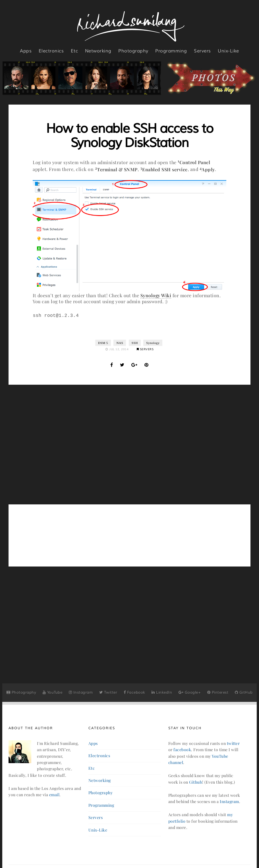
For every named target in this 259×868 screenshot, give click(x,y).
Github (196, 782)
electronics (51, 51)
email (54, 795)
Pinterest (218, 692)
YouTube (53, 692)
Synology (153, 343)
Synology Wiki (156, 295)
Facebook (134, 692)
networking (98, 51)
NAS (120, 343)
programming (171, 51)
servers (202, 51)
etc (74, 51)
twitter (233, 743)
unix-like (228, 51)
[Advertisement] (129, 445)
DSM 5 (103, 343)
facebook (182, 750)
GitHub (244, 692)
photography (133, 51)
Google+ (190, 692)
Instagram (81, 692)
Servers (145, 349)
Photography (21, 692)
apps (26, 51)
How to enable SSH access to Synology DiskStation (130, 136)
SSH (135, 343)
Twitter (108, 692)
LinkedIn (162, 692)
